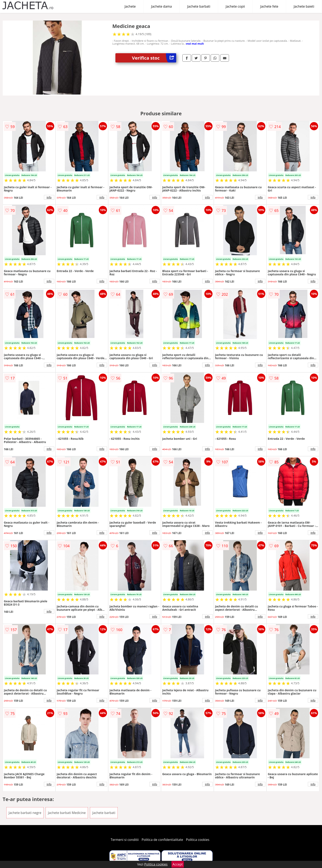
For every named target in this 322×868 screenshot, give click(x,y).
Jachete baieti (304, 6)
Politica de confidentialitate (162, 840)
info (49, 197)
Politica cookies (198, 840)
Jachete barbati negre (25, 813)
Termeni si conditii (125, 840)
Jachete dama (162, 6)
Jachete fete (269, 6)
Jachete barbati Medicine (67, 813)
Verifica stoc (154, 58)
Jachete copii (235, 6)
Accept (178, 864)
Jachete (130, 6)
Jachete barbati (199, 6)
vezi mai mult (195, 44)
